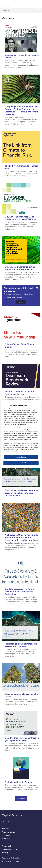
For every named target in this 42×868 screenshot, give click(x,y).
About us (5, 829)
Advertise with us (8, 832)
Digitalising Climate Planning (19, 782)
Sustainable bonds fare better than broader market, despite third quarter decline (22, 493)
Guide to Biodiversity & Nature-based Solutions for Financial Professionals (20, 591)
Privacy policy (7, 846)
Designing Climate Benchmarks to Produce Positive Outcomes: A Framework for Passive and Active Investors (22, 110)
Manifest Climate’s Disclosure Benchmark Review (19, 393)
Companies (6, 11)
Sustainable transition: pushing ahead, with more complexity (20, 268)
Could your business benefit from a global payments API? (22, 739)
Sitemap (5, 852)
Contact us (6, 835)
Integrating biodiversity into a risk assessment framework (21, 645)
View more (21, 799)
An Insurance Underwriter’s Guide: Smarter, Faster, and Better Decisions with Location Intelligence (23, 537)
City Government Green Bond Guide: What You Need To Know (20, 218)
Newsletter (6, 839)
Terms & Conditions (9, 849)
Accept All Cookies (21, 463)
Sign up (21, 302)
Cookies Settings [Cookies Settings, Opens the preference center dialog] (21, 457)
